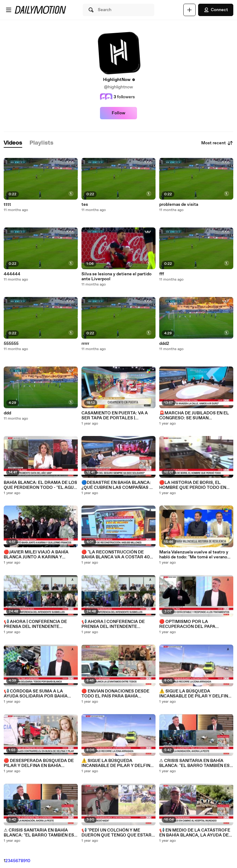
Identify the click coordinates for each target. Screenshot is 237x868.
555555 (11, 344)
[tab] (13, 143)
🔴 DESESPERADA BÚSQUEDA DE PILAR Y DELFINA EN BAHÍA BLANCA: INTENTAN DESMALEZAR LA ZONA (40, 763)
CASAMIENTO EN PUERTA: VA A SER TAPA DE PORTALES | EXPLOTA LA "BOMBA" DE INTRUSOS (115, 416)
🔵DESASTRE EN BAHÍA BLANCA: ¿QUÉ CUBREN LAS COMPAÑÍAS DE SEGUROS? (118, 485)
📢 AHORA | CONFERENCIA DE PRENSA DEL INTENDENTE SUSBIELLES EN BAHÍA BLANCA (37, 624)
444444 (12, 274)
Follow (118, 113)
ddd (7, 413)
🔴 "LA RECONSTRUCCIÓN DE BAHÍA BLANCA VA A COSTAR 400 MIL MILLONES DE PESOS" (117, 555)
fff (162, 274)
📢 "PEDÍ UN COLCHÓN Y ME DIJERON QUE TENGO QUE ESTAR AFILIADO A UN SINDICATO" (116, 833)
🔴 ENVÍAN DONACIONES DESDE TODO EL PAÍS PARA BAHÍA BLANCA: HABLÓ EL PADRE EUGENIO (115, 694)
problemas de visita (179, 205)
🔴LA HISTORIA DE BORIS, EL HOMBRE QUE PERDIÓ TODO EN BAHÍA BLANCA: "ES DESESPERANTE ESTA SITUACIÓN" (196, 485)
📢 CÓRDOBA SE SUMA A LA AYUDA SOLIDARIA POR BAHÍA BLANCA (36, 694)
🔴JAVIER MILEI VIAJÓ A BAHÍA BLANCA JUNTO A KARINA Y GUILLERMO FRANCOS (36, 555)
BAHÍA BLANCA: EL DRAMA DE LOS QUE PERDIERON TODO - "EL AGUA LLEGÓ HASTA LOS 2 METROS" (40, 485)
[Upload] (189, 10)
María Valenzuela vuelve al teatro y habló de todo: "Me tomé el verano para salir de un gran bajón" (194, 555)
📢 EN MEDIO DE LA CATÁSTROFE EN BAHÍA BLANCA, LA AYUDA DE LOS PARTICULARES (195, 833)
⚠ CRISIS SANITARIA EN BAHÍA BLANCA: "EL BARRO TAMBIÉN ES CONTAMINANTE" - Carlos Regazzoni (39, 833)
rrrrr (85, 344)
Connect (216, 10)
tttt (7, 205)
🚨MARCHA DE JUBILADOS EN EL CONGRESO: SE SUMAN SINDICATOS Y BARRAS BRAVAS (194, 416)
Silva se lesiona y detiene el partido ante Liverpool (116, 277)
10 (28, 861)
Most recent (217, 143)
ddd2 (164, 344)
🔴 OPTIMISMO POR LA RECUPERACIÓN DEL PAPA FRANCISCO (187, 624)
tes (85, 205)
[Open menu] (9, 10)
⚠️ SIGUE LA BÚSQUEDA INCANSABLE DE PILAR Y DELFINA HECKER (117, 763)
